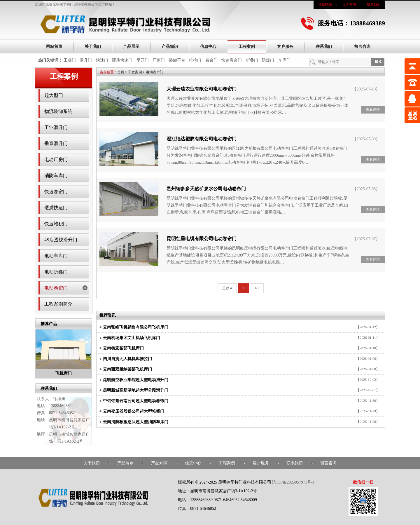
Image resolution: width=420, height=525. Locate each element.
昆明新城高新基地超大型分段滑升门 (136, 390)
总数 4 (227, 288)
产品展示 (131, 47)
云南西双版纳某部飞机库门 (127, 369)
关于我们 (93, 47)
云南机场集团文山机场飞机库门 (132, 338)
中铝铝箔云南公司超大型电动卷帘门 (136, 401)
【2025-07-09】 (366, 139)
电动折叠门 (56, 272)
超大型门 (54, 95)
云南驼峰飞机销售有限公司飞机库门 (136, 327)
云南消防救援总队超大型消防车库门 (136, 422)
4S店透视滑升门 (61, 240)
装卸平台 (177, 60)
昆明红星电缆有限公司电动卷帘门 (202, 239)
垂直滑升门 (56, 143)
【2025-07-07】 (366, 239)
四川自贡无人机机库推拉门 (127, 359)
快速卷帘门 (232, 60)
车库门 (284, 60)
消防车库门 (56, 176)
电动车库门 (56, 256)
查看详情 (373, 110)
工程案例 (247, 47)
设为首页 (349, 4)
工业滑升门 (56, 127)
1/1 (257, 288)
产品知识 (170, 47)
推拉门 (195, 60)
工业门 (70, 60)
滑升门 (86, 60)
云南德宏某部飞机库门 (123, 348)
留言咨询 (362, 47)
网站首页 (54, 47)
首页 (121, 72)
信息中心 (208, 47)
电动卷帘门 (56, 288)
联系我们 (374, 4)
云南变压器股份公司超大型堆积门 (134, 411)
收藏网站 (325, 4)
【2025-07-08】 (366, 189)
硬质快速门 (122, 60)
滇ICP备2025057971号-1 (293, 482)
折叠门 (252, 60)
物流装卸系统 (58, 111)
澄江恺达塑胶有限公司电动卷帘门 (202, 139)
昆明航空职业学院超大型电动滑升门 (136, 380)
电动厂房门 (56, 159)
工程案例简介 (58, 304)
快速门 (102, 60)
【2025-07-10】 (366, 89)
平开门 (143, 60)
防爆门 (268, 60)
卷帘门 (211, 60)
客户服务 (285, 47)
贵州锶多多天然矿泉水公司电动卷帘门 (206, 189)
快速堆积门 (56, 224)
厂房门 (159, 60)
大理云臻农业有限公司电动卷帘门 (202, 89)
